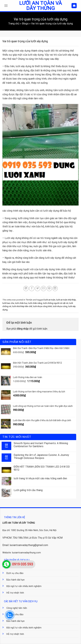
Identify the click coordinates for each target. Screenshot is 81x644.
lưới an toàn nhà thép (66, 300)
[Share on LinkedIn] (55, 288)
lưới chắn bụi (21, 303)
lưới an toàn (50, 300)
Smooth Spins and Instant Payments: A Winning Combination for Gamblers (41, 445)
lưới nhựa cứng (60, 306)
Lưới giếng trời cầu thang (28, 490)
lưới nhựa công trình (43, 306)
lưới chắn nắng (35, 303)
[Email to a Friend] (43, 288)
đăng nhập (23, 329)
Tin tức (29, 300)
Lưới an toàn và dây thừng (40, 6)
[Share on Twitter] (38, 288)
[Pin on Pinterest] (49, 288)
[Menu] (7, 6)
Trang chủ (14, 24)
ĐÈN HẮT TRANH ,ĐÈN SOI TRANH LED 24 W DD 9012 (42, 468)
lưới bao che (8, 303)
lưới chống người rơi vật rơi (56, 303)
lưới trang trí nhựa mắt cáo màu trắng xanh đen (40, 478)
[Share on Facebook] (32, 288)
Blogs (25, 24)
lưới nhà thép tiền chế (22, 306)
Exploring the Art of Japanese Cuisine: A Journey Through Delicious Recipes (41, 456)
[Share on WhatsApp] (26, 288)
